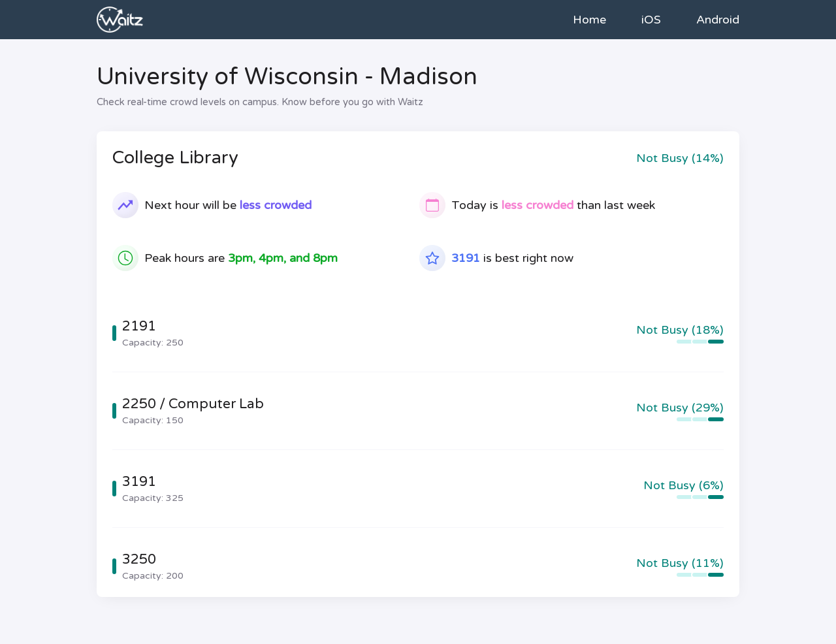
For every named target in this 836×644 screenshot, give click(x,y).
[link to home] (120, 20)
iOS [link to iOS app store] (651, 20)
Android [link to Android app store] (718, 20)
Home (589, 20)
